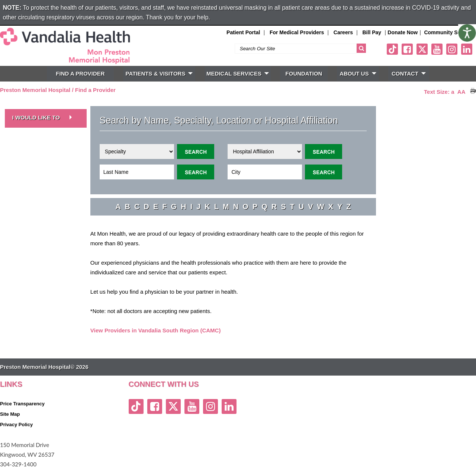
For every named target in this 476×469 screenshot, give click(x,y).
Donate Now (403, 32)
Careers (343, 32)
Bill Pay (372, 32)
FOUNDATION (304, 74)
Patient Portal (243, 32)
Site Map (10, 414)
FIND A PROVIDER (80, 74)
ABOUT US (358, 74)
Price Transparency (22, 404)
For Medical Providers (297, 32)
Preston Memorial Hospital (35, 90)
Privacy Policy (16, 425)
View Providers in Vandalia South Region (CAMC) (156, 330)
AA (461, 92)
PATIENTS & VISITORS (159, 74)
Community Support (449, 32)
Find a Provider (95, 90)
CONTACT (409, 74)
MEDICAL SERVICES (238, 74)
